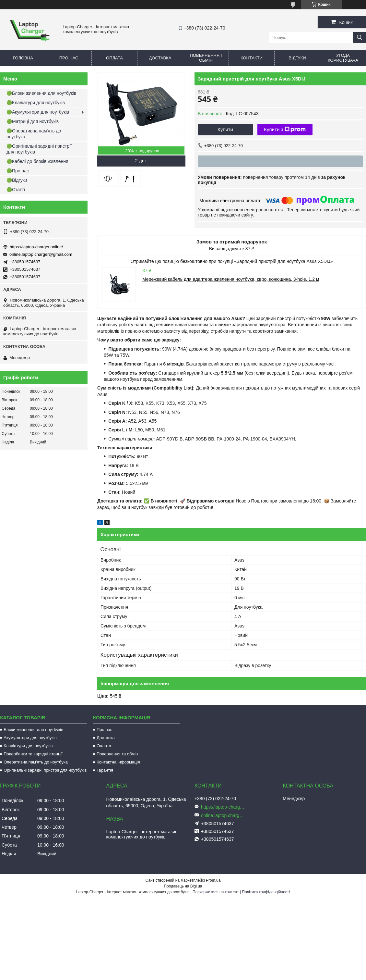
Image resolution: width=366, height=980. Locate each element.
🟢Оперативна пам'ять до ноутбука (34, 134)
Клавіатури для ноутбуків (28, 746)
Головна (23, 58)
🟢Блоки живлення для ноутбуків (41, 93)
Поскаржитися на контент (216, 892)
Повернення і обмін (206, 58)
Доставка (160, 58)
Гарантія (105, 770)
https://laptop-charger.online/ (36, 247)
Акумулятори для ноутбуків (30, 738)
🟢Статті (16, 190)
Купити (225, 129)
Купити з (285, 130)
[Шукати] (360, 37)
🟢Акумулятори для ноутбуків (38, 112)
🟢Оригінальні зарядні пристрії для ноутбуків (39, 149)
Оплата (114, 58)
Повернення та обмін (117, 754)
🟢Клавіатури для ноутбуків (36, 103)
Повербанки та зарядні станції (33, 754)
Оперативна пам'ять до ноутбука (36, 762)
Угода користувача (343, 58)
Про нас (69, 58)
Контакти (252, 58)
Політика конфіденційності (266, 892)
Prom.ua (213, 880)
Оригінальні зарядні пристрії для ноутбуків (45, 770)
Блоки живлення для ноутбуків (33, 730)
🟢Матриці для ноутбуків (33, 121)
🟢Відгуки (17, 180)
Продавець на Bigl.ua (183, 886)
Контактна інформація (118, 762)
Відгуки (297, 58)
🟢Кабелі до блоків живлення (37, 161)
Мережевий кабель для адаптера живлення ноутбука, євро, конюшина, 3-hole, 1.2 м (231, 279)
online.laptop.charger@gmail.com (41, 254)
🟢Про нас (18, 171)
